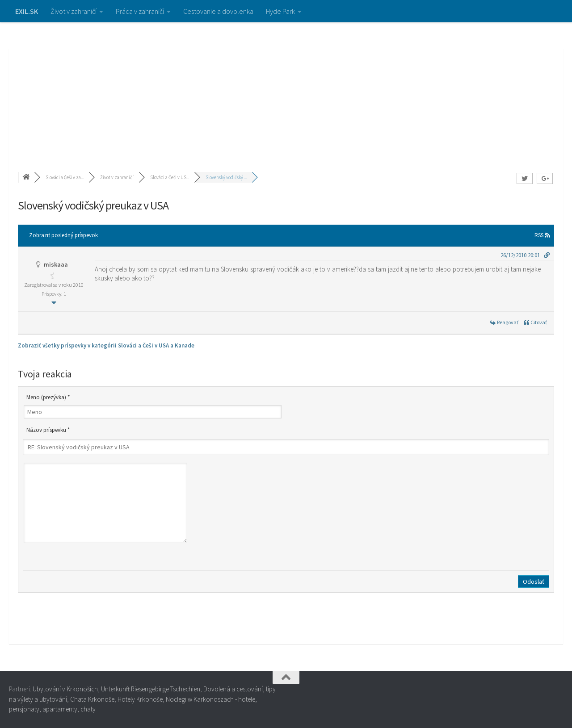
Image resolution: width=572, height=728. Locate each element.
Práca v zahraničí (140, 11)
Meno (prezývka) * (48, 397)
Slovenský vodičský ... (226, 177)
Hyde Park (280, 11)
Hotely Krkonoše (140, 699)
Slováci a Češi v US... (170, 177)
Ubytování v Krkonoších (65, 689)
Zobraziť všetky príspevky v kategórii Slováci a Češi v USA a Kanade (106, 345)
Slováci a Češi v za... (65, 177)
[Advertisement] (286, 89)
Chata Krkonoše (92, 699)
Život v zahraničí (74, 11)
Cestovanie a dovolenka (218, 11)
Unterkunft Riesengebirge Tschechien (151, 689)
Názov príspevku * (48, 430)
